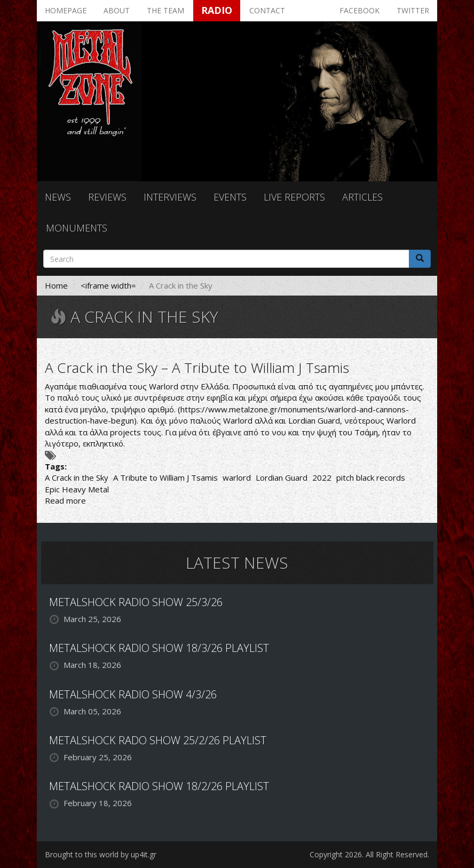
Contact (267, 10)
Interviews (170, 197)
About (117, 10)
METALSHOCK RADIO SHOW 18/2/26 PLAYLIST (159, 786)
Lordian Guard (282, 477)
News (58, 197)
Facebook (360, 10)
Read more (65, 500)
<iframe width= (108, 285)
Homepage (66, 10)
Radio (217, 10)
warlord (237, 477)
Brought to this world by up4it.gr (101, 854)
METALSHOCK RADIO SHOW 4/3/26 (133, 694)
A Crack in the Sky (77, 477)
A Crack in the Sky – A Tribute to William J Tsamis (197, 368)
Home (56, 285)
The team (165, 10)
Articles (362, 197)
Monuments (77, 228)
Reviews (107, 197)
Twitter (413, 10)
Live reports (294, 197)
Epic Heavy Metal (77, 489)
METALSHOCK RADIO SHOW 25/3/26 (136, 602)
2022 (322, 477)
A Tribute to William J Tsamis (165, 477)
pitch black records (371, 477)
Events (230, 197)
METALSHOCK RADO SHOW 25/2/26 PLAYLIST (158, 740)
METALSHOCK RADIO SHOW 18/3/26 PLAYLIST (159, 648)
